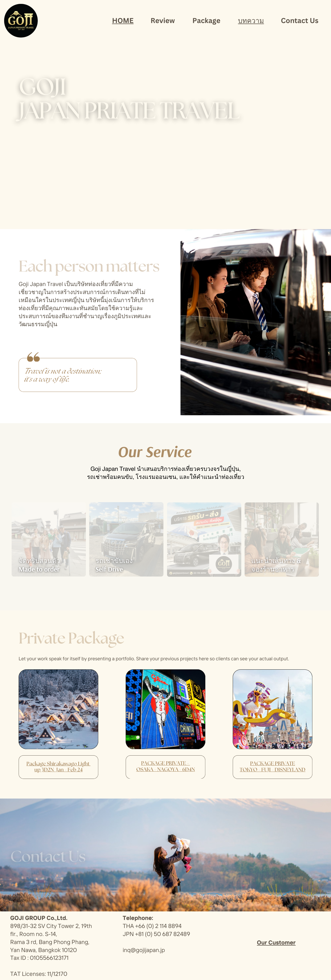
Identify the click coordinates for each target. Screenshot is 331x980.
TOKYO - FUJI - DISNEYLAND (273, 770)
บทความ (251, 20)
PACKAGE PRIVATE (273, 764)
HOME (123, 20)
